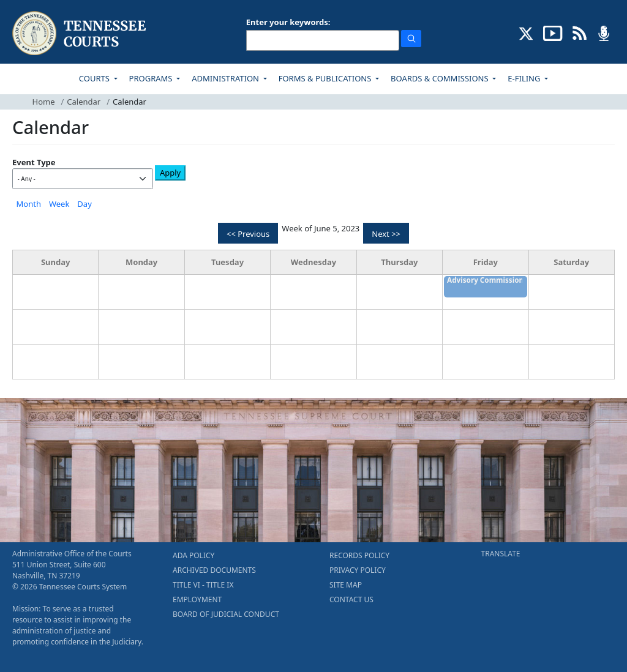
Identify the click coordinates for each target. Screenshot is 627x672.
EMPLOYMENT (197, 599)
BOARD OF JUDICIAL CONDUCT (226, 614)
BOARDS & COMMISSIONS (441, 78)
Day (84, 204)
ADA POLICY (193, 555)
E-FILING (525, 78)
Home (44, 102)
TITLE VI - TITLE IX (203, 585)
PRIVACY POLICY (358, 570)
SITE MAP (346, 585)
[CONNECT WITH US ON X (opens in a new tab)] (526, 32)
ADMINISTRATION (226, 78)
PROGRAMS (152, 78)
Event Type (34, 162)
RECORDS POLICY (359, 555)
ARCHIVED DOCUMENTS (214, 570)
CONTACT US (351, 599)
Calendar (84, 102)
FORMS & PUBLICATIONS (326, 78)
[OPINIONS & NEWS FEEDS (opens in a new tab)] (580, 32)
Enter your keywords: (288, 22)
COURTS (95, 78)
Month (29, 204)
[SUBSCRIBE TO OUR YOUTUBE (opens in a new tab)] (553, 32)
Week (59, 204)
